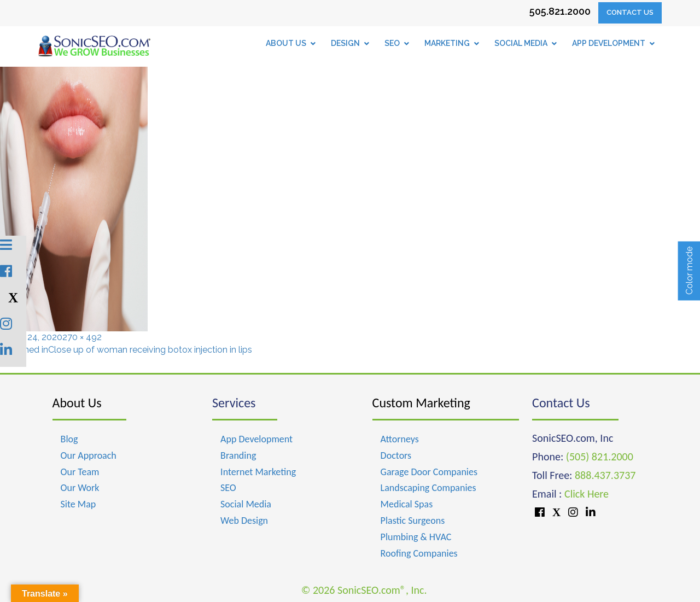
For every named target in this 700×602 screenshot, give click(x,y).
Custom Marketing (421, 403)
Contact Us (630, 12)
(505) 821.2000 (600, 457)
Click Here (587, 494)
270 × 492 (82, 337)
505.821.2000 (560, 11)
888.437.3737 (605, 475)
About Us (77, 403)
